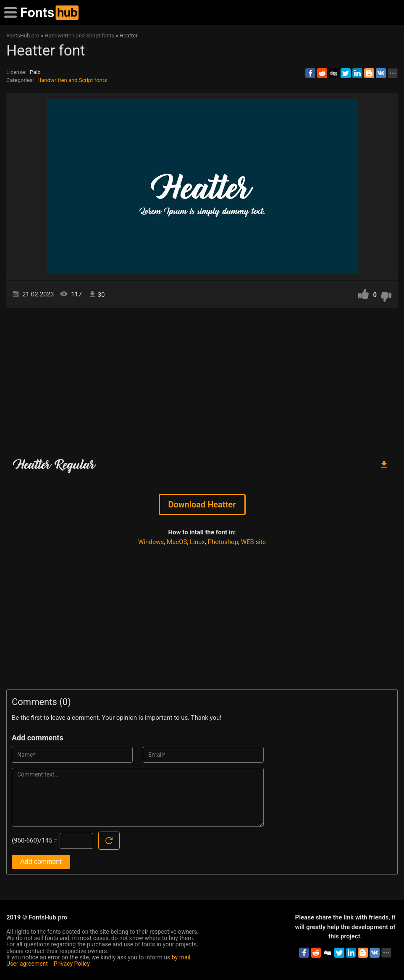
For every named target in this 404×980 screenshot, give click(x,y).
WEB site (253, 542)
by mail (181, 957)
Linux (197, 542)
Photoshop (223, 542)
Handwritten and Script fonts (72, 80)
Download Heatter (202, 505)
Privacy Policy (72, 964)
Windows (151, 542)
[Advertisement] (202, 380)
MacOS (177, 542)
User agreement (27, 964)
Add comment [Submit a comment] (41, 862)
